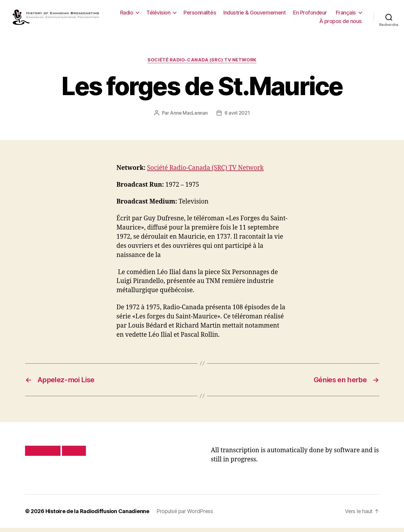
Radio (162, 15)
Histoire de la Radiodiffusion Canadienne (97, 515)
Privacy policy (43, 455)
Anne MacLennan (189, 117)
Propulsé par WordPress (185, 515)
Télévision (193, 15)
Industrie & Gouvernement (289, 15)
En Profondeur (345, 15)
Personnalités (235, 15)
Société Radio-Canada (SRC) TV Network (202, 64)
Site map (74, 455)
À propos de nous (341, 23)
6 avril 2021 (237, 117)
